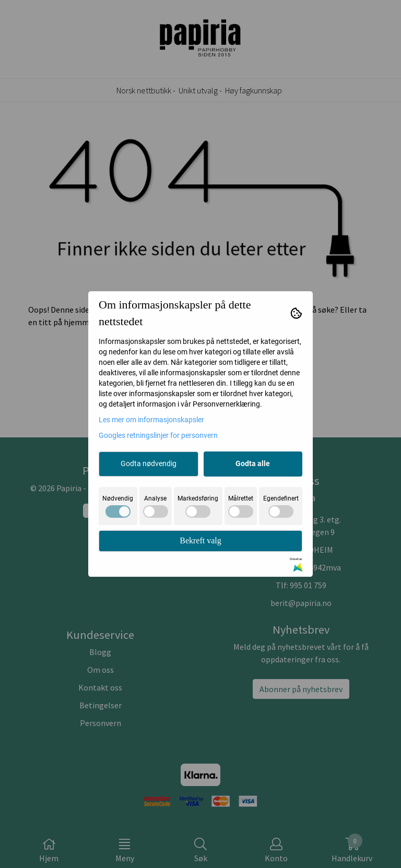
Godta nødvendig (149, 463)
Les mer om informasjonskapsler (151, 420)
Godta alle (253, 463)
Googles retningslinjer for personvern (158, 435)
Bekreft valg (200, 540)
